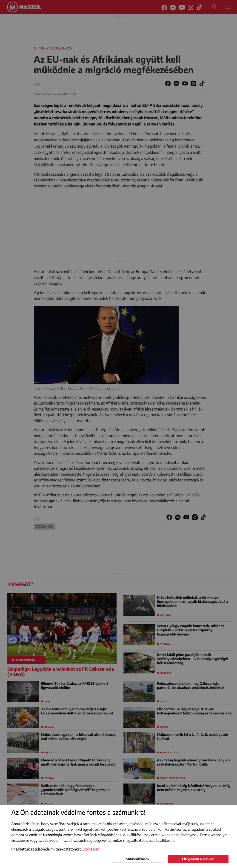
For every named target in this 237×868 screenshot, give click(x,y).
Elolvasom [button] (91, 849)
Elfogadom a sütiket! (198, 859)
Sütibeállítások (138, 859)
